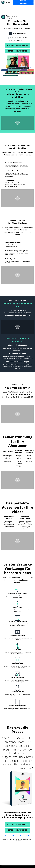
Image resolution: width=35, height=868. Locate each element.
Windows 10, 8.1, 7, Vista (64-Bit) (18, 38)
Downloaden (23, 4)
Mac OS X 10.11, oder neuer (18, 41)
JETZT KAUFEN (10, 835)
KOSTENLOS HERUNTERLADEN (17, 46)
